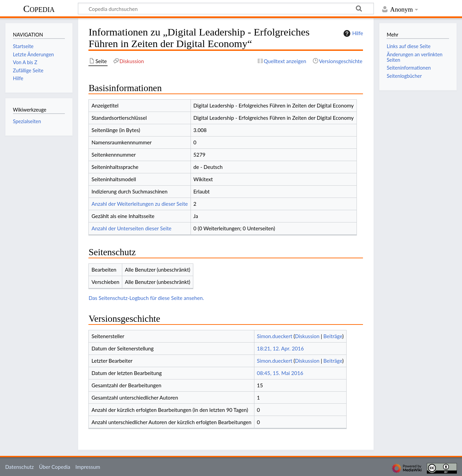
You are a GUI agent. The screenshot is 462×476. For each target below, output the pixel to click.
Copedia (39, 9)
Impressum (88, 467)
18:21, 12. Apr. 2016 (280, 348)
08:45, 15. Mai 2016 (280, 373)
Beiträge (333, 336)
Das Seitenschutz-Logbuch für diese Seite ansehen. (146, 298)
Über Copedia (54, 467)
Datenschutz (19, 467)
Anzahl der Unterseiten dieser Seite (131, 228)
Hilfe (352, 33)
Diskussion (307, 336)
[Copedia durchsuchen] (226, 9)
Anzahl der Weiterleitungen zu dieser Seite (140, 204)
